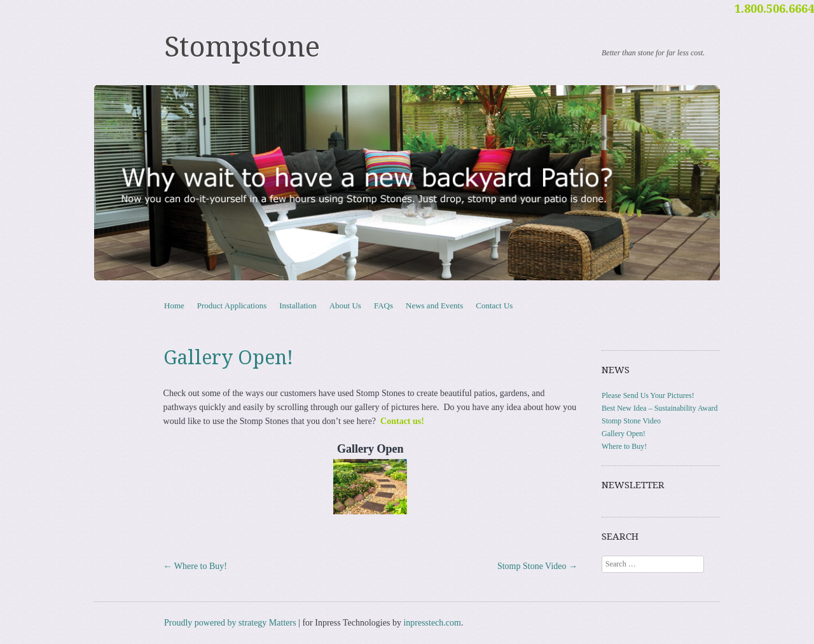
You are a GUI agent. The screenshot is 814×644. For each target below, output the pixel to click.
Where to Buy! (195, 566)
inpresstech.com (432, 623)
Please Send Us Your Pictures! (648, 395)
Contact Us (494, 305)
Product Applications (232, 305)
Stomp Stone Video (537, 566)
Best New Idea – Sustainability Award (660, 408)
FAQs (383, 305)
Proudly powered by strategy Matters (230, 623)
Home (174, 305)
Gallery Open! (624, 434)
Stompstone (242, 47)
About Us (345, 305)
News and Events (434, 305)
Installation (298, 305)
